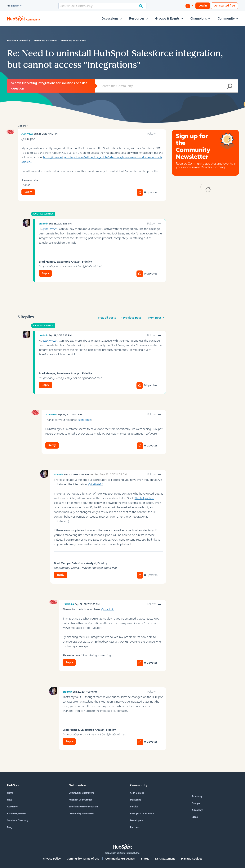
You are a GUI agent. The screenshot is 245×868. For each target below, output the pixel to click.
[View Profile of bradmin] (43, 224)
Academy (12, 807)
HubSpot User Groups (81, 800)
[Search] (102, 6)
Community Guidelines (120, 859)
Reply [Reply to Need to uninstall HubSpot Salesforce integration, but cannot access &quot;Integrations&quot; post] (28, 192)
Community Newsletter (82, 814)
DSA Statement (165, 859)
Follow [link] (151, 134)
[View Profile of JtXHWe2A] (27, 134)
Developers (137, 820)
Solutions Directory (18, 820)
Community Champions (81, 793)
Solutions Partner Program (83, 807)
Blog (10, 827)
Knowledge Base (16, 814)
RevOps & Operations (142, 814)
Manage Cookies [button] (192, 859)
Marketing (136, 800)
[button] (159, 134)
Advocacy (197, 810)
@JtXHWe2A (50, 229)
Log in (203, 6)
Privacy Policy (52, 859)
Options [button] (22, 126)
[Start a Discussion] (189, 6)
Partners (135, 827)
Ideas (195, 817)
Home (10, 793)
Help (10, 800)
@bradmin (84, 420)
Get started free (224, 6)
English (13, 6)
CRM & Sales (137, 793)
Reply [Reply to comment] (45, 273)
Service (134, 807)
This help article (144, 498)
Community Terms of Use (83, 859)
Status (145, 859)
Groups (196, 803)
